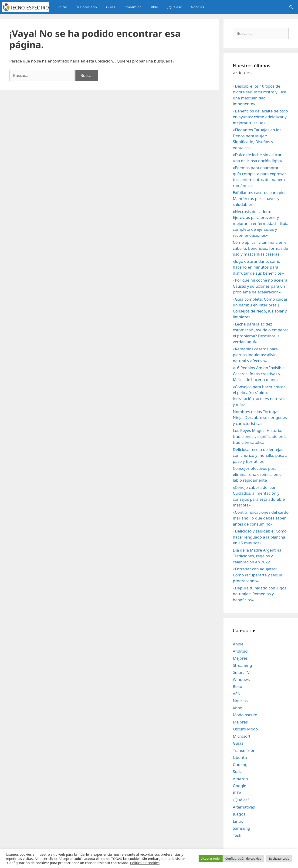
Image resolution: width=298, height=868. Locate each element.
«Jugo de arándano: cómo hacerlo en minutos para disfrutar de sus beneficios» (258, 267)
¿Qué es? (174, 7)
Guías (111, 7)
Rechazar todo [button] (279, 858)
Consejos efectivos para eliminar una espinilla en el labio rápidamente (258, 474)
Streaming (133, 7)
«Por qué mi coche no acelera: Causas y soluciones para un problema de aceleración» (261, 286)
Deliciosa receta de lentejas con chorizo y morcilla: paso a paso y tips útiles (260, 455)
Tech (237, 835)
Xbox (237, 708)
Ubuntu (240, 757)
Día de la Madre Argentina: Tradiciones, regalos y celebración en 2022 (258, 556)
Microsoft (242, 736)
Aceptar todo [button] (211, 858)
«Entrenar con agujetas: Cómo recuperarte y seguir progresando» (258, 575)
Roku (237, 686)
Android (240, 651)
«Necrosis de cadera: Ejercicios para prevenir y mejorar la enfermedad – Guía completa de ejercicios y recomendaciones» (261, 223)
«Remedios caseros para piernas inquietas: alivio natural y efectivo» (255, 355)
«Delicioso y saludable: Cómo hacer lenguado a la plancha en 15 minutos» (260, 537)
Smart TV (241, 672)
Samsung (241, 828)
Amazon (240, 779)
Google (239, 786)
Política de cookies (145, 863)
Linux (238, 821)
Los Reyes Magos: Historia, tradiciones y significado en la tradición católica (260, 436)
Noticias (197, 7)
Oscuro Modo (245, 729)
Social (238, 771)
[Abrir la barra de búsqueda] (291, 7)
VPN (154, 7)
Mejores (240, 658)
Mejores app (86, 7)
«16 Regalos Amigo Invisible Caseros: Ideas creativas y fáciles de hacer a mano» (259, 374)
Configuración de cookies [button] (243, 858)
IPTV (237, 793)
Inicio (63, 7)
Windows (241, 679)
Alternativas (244, 807)
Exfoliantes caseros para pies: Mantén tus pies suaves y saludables (260, 198)
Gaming (240, 764)
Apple (238, 644)
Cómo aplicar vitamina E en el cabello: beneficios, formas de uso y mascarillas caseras (260, 248)
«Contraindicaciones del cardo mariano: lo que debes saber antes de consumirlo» (261, 518)
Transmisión (244, 750)
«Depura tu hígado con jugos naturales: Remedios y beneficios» (260, 594)
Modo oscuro (245, 715)
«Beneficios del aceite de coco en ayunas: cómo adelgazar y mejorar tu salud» (260, 117)
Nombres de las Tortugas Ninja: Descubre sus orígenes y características (260, 418)
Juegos (239, 814)
